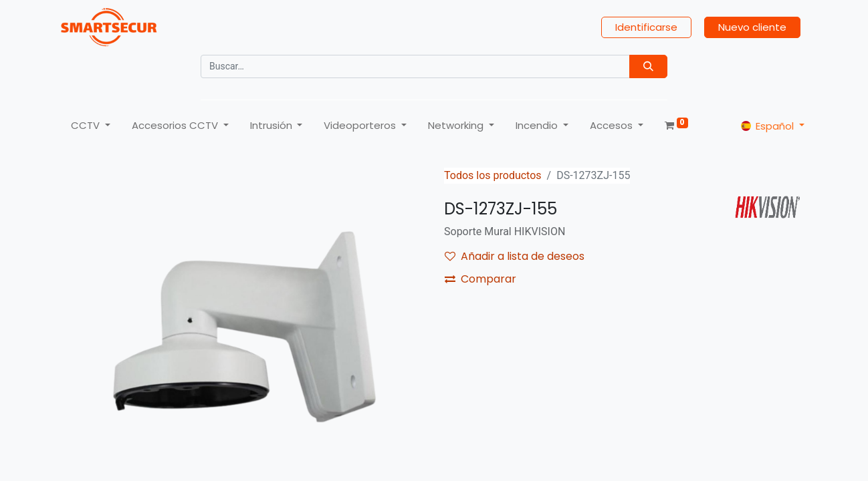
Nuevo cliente (752, 27)
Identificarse (646, 27)
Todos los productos (493, 175)
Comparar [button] (480, 279)
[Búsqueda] (648, 66)
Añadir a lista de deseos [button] (515, 256)
